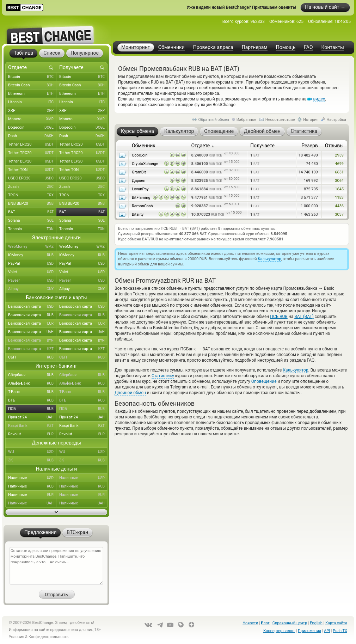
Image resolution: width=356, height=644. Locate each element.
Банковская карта (32, 307)
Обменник (144, 146)
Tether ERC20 (32, 145)
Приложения (309, 631)
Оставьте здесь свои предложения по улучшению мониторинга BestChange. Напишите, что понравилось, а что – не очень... (56, 566)
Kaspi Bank (32, 426)
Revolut (32, 434)
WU (32, 452)
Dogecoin (32, 128)
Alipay (32, 289)
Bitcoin (32, 77)
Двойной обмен (130, 393)
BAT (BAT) (304, 317)
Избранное (246, 120)
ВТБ (32, 400)
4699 (339, 164)
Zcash (32, 187)
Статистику (163, 376)
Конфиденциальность (49, 637)
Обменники (171, 47)
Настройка (336, 120)
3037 (339, 214)
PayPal (32, 264)
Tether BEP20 (32, 161)
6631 (339, 172)
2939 (339, 155)
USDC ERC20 (32, 178)
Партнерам (255, 47)
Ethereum (32, 94)
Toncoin (32, 229)
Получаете (262, 146)
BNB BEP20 (32, 204)
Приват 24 (32, 417)
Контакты (333, 47)
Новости (250, 623)
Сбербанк (32, 375)
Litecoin (32, 102)
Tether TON (32, 170)
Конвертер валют (279, 631)
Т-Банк (32, 392)
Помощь (286, 47)
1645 (339, 189)
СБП (32, 357)
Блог (265, 623)
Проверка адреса (213, 47)
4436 (339, 206)
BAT (32, 212)
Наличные (32, 478)
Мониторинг (136, 47)
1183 (339, 198)
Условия (17, 637)
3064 (339, 181)
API (327, 631)
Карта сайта (336, 623)
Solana (32, 221)
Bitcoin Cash (32, 85)
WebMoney (32, 247)
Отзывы (334, 146)
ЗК (32, 460)
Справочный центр (290, 623)
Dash (32, 136)
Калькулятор (269, 259)
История (311, 120)
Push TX (340, 631)
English (316, 623)
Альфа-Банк (32, 384)
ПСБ (32, 409)
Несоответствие (280, 120)
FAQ (308, 47)
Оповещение (264, 381)
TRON (32, 195)
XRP (32, 111)
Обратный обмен (214, 120)
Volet (32, 272)
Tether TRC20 (32, 153)
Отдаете (203, 146)
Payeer (32, 281)
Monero (32, 119)
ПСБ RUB (279, 317)
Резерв (310, 146)
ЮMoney (32, 255)
